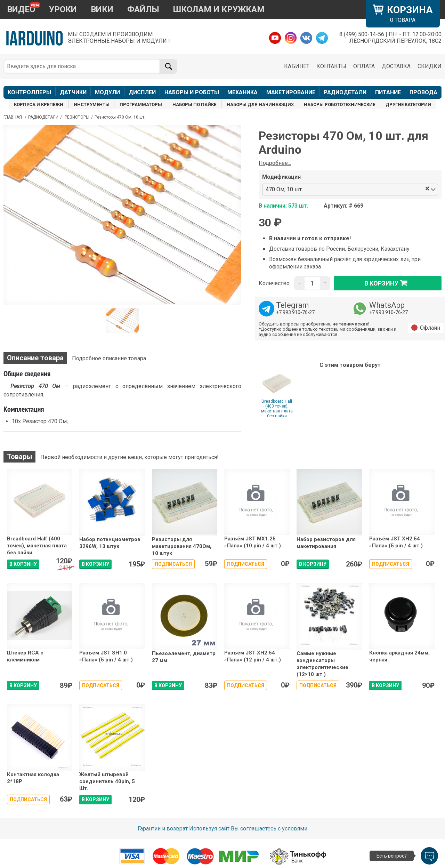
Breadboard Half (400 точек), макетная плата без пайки (277, 409)
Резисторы (77, 117)
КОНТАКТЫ (331, 66)
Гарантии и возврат (163, 829)
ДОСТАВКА (396, 66)
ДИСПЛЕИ (142, 92)
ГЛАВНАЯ (13, 117)
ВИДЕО (21, 9)
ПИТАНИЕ (388, 92)
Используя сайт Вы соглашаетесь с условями (248, 829)
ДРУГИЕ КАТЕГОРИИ (408, 105)
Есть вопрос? (392, 856)
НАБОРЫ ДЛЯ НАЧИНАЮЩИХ (260, 105)
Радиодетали (43, 117)
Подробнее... (275, 163)
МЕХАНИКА (242, 92)
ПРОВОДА (423, 92)
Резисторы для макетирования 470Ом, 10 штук (182, 546)
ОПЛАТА (364, 66)
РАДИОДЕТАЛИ (345, 92)
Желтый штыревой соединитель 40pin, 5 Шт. (107, 782)
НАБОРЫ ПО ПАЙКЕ (194, 105)
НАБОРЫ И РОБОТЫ (192, 92)
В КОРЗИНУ (23, 564)
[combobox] (364, 190)
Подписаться (173, 564)
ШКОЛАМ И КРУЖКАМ (219, 9)
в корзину (388, 283)
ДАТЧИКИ (73, 92)
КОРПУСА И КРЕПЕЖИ (39, 105)
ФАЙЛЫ (143, 9)
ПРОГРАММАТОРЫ (141, 105)
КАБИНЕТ (297, 66)
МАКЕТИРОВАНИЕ (291, 92)
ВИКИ (102, 9)
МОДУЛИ (107, 92)
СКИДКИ (430, 66)
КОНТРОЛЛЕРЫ (29, 92)
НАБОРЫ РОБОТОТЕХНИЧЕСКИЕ (339, 105)
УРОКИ (63, 9)
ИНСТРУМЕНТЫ (92, 105)
